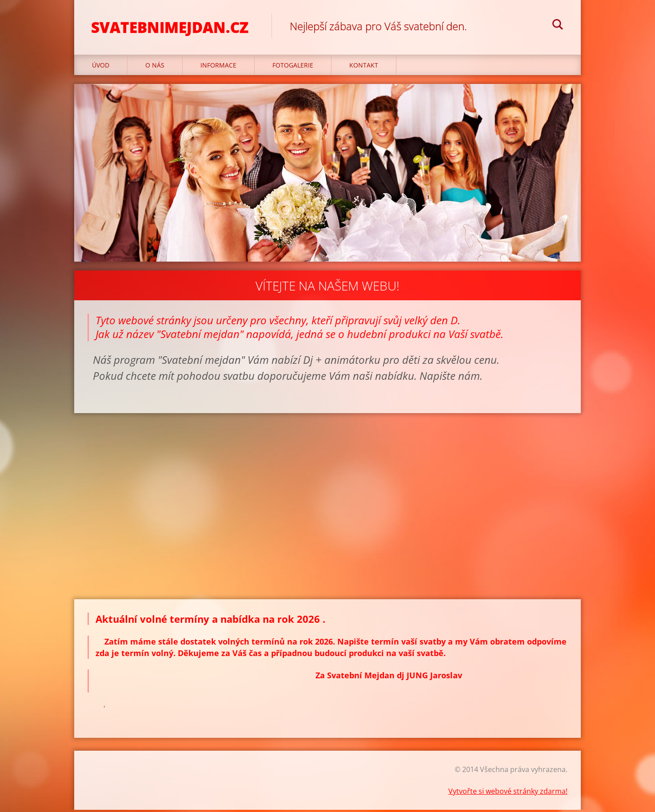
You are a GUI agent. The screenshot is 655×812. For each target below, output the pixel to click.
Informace (218, 67)
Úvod (101, 67)
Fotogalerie (293, 67)
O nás (155, 67)
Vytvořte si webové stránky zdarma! (508, 793)
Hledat (558, 26)
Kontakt (364, 67)
